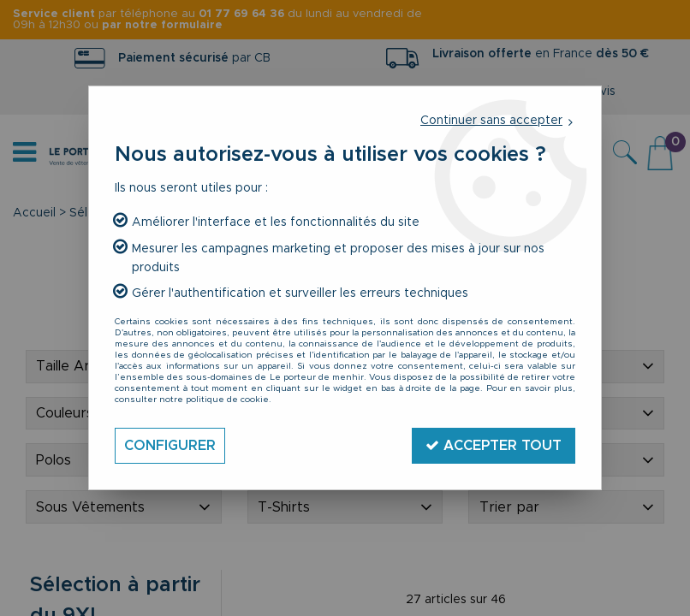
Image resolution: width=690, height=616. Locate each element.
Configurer (170, 446)
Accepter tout (494, 445)
